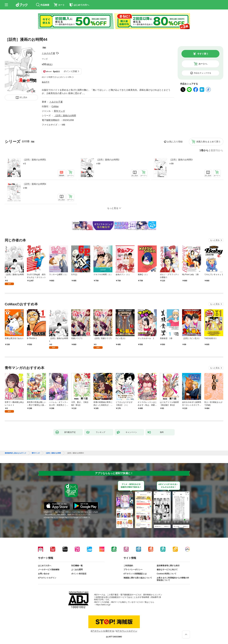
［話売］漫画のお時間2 (108, 160)
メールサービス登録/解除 (49, 570)
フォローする (57, 53)
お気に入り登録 (175, 142)
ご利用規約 (128, 566)
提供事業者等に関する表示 (168, 566)
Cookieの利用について (167, 574)
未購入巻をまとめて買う (208, 142)
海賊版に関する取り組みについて (138, 578)
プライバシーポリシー (133, 570)
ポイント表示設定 (79, 574)
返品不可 (46, 82)
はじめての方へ (45, 566)
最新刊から (217, 150)
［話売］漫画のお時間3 (181, 160)
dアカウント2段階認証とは (135, 574)
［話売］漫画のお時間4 (34, 184)
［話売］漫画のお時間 (65, 116)
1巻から (204, 150)
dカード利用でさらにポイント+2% (57, 77)
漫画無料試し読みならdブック (16, 453)
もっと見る (215, 240)
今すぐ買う (203, 54)
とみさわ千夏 (48, 53)
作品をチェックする (203, 73)
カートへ (203, 64)
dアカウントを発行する (102, 631)
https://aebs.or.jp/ (103, 605)
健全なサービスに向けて (167, 570)
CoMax (55, 106)
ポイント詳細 (70, 71)
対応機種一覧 (77, 566)
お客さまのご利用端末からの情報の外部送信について (173, 579)
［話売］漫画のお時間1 (34, 160)
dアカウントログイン (47, 578)
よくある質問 (77, 570)
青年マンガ (59, 111)
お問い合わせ (44, 574)
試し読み (23, 97)
